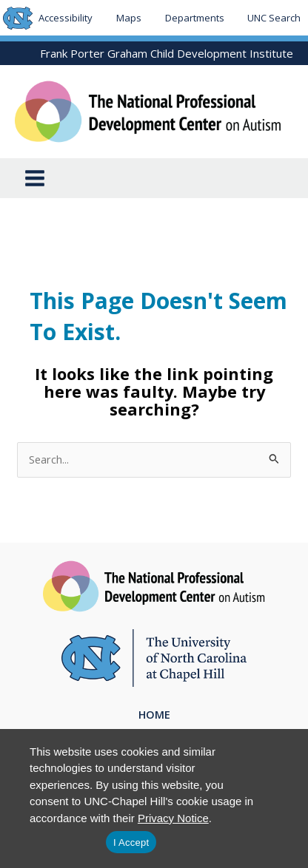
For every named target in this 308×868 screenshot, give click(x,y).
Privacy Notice (173, 818)
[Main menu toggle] (35, 178)
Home (154, 714)
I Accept (131, 842)
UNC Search (274, 18)
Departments (195, 18)
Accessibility (66, 18)
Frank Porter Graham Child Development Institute (167, 53)
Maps (129, 18)
